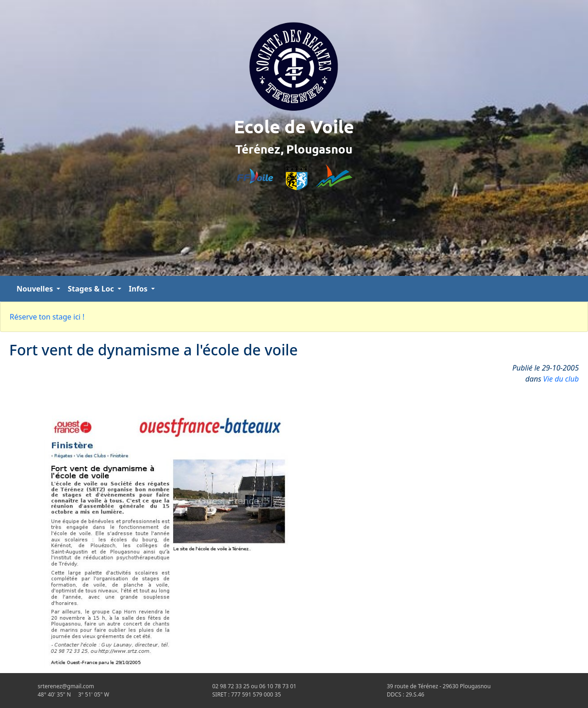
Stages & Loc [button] (92, 289)
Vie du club (561, 379)
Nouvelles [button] (36, 289)
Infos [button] (139, 289)
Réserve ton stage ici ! (47, 317)
